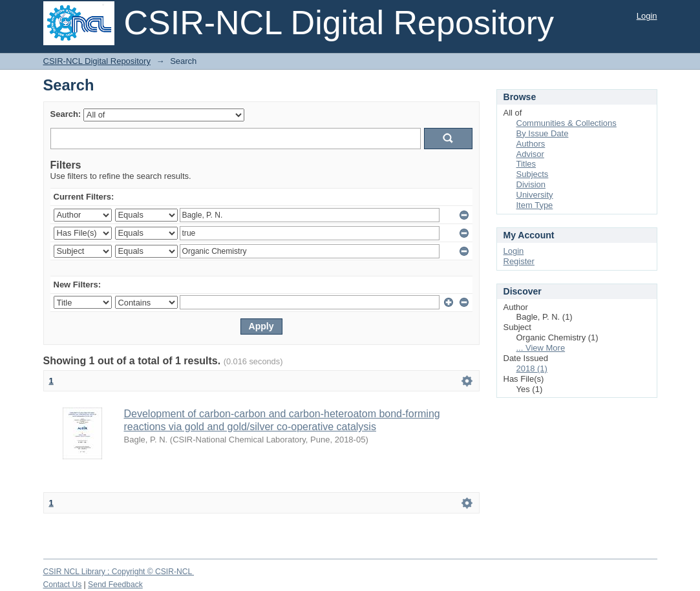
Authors (531, 144)
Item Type (535, 205)
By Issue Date (543, 133)
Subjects (533, 174)
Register (519, 261)
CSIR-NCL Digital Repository (97, 61)
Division (531, 184)
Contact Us (63, 585)
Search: (66, 114)
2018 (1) (532, 368)
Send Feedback (115, 585)
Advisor (530, 154)
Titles (526, 164)
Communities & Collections (567, 123)
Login (647, 16)
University (535, 195)
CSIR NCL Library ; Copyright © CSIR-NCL (119, 572)
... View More (541, 348)
